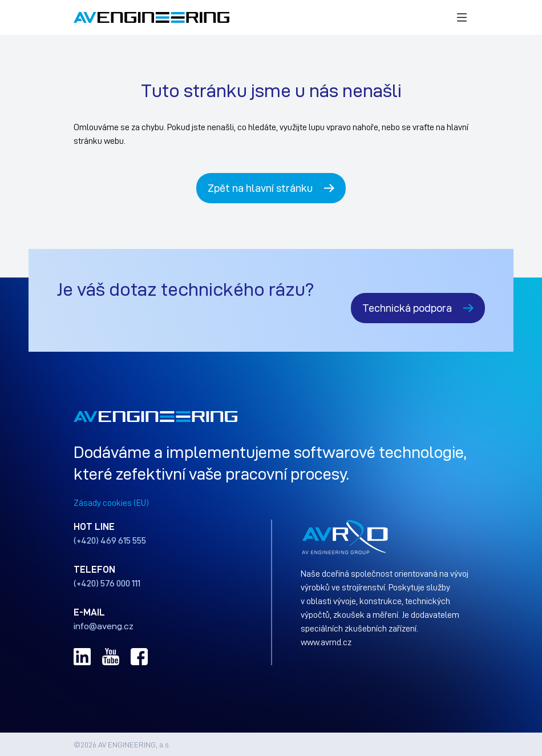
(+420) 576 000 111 (107, 583)
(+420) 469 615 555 (110, 540)
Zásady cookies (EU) (111, 502)
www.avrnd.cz (326, 642)
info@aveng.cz (104, 626)
